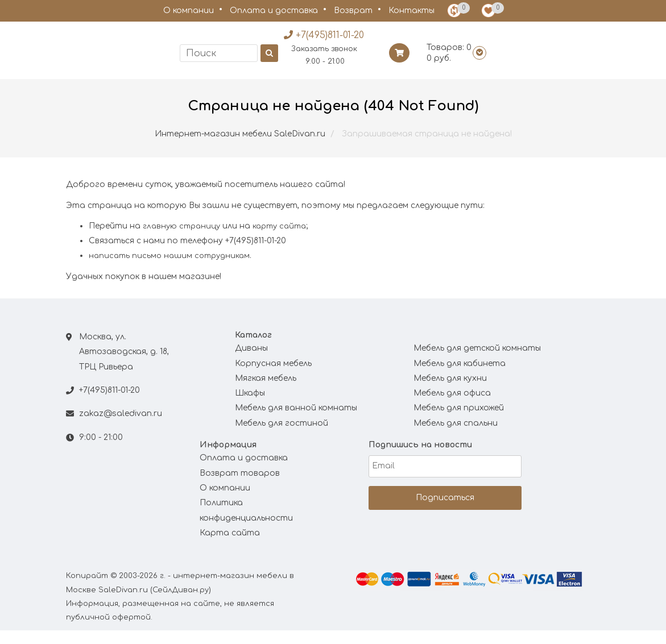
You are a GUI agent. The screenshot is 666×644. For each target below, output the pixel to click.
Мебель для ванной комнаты (296, 421)
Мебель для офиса (452, 407)
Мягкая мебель (266, 392)
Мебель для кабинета (460, 377)
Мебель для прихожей (459, 421)
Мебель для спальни (456, 437)
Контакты (411, 11)
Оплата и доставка (274, 11)
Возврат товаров (240, 486)
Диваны (251, 362)
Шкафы (250, 407)
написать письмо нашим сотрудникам (169, 269)
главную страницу (181, 240)
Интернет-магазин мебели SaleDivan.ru (240, 148)
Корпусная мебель (273, 377)
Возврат (353, 11)
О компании (189, 11)
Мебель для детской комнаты (477, 362)
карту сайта (279, 240)
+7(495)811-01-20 (109, 404)
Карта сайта (230, 547)
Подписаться (445, 511)
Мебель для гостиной (282, 437)
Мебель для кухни (450, 392)
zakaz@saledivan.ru (121, 427)
